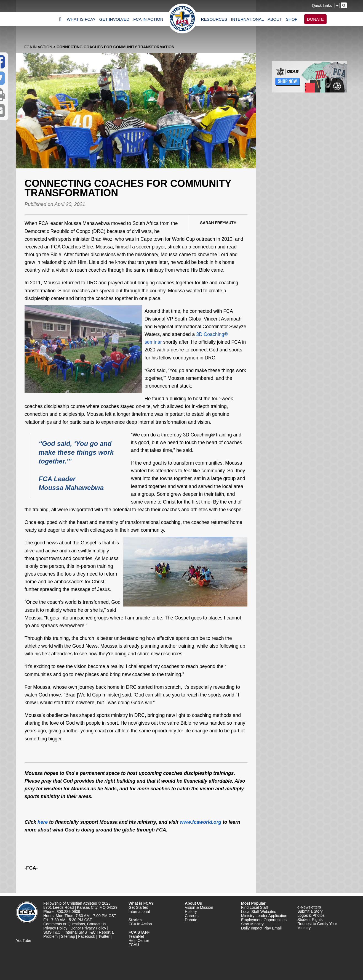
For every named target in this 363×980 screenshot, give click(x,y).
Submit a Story (310, 911)
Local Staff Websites (259, 912)
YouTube (24, 941)
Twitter (104, 936)
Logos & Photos (311, 915)
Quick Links (322, 6)
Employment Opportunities (264, 920)
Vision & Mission (199, 907)
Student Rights (310, 920)
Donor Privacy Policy (88, 928)
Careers (192, 916)
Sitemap (68, 936)
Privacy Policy (55, 928)
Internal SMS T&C (80, 932)
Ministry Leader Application (264, 916)
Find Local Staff (254, 907)
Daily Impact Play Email (261, 928)
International (139, 912)
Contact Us (97, 924)
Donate (191, 920)
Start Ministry (252, 924)
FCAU (134, 945)
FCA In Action (38, 47)
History (191, 912)
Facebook (86, 936)
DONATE (315, 19)
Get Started (138, 907)
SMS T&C (52, 932)
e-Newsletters (309, 907)
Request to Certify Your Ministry (317, 926)
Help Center (139, 941)
